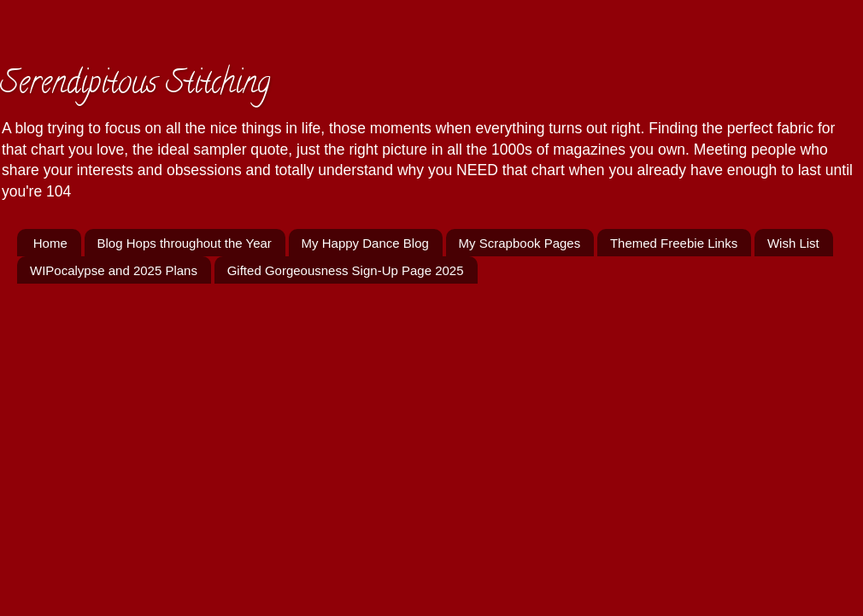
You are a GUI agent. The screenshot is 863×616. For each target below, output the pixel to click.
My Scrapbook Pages (520, 243)
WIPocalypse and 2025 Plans (114, 270)
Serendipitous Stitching (135, 85)
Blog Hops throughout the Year (185, 243)
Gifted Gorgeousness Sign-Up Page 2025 (346, 270)
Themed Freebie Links (674, 243)
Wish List (793, 243)
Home (50, 243)
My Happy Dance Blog (365, 243)
